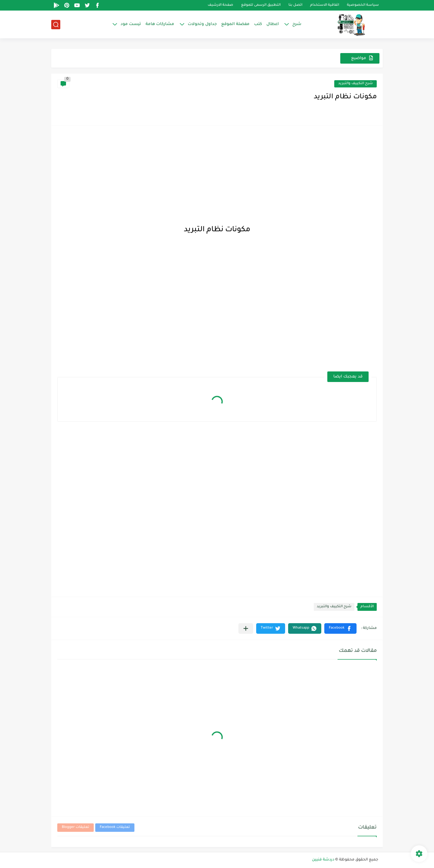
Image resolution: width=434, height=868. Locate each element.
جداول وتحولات (202, 24)
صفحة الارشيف (220, 5)
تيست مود (131, 24)
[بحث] (56, 25)
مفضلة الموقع (235, 24)
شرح (297, 24)
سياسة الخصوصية (363, 5)
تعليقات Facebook (115, 827)
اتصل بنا (295, 5)
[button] (340, 628)
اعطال (273, 24)
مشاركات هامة (160, 24)
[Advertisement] (217, 174)
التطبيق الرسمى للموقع (261, 5)
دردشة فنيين (323, 860)
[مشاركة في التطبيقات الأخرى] (246, 628)
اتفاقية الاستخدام (325, 5)
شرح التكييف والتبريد (355, 84)
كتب (258, 24)
